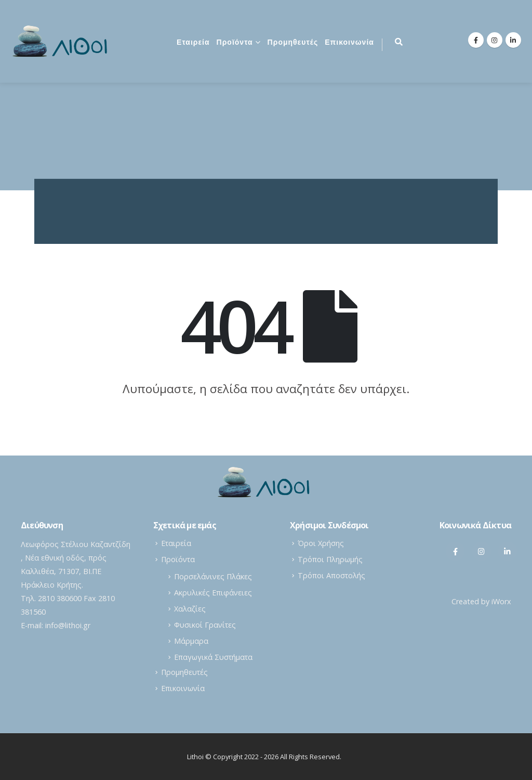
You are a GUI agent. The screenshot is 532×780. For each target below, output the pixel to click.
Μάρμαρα (191, 641)
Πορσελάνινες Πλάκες (213, 576)
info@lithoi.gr (68, 625)
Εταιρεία (193, 43)
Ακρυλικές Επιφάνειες (213, 593)
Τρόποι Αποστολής (331, 575)
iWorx (501, 601)
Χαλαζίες (190, 609)
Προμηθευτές (293, 43)
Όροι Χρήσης (321, 543)
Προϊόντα (235, 43)
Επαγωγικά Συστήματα (213, 657)
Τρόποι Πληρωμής (330, 559)
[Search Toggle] (399, 42)
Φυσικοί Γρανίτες (205, 625)
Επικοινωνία (349, 43)
